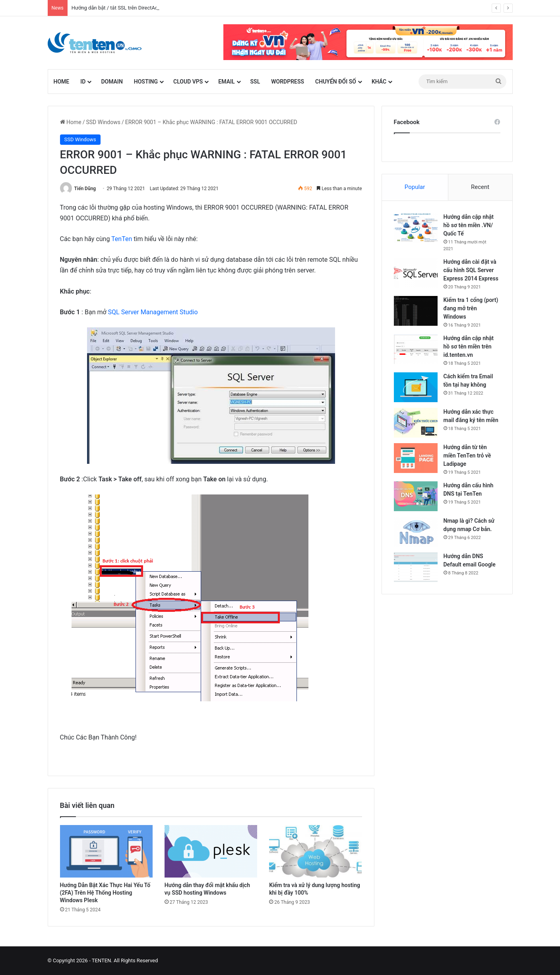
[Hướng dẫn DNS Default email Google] (416, 567)
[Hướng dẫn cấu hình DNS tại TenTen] (416, 496)
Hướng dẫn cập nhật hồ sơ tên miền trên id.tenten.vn (469, 346)
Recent (480, 187)
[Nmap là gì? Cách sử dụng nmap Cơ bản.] (416, 532)
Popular (415, 187)
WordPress (288, 82)
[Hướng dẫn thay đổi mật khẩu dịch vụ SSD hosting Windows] (211, 851)
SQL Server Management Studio (153, 312)
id (83, 82)
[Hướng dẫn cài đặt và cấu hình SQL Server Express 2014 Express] (416, 273)
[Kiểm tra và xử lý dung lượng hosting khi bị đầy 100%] (315, 851)
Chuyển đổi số (336, 82)
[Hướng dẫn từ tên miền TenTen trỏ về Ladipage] (416, 458)
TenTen (122, 239)
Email (226, 82)
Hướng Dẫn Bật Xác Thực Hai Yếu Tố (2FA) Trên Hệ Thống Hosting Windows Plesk (105, 893)
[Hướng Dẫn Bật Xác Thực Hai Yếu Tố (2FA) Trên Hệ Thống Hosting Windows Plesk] (106, 851)
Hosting (146, 82)
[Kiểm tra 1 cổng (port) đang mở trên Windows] (416, 311)
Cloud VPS (188, 82)
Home (62, 82)
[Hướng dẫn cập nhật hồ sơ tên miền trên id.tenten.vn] (416, 349)
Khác (379, 82)
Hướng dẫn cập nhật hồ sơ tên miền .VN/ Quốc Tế (469, 225)
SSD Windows (103, 122)
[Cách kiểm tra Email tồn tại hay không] (416, 387)
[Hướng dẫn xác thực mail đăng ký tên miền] (416, 423)
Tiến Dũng (85, 189)
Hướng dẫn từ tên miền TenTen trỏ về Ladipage (467, 455)
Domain (112, 82)
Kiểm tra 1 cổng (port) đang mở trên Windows (471, 308)
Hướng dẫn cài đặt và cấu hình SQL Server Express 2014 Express (471, 270)
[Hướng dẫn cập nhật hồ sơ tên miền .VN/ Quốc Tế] (416, 228)
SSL (255, 82)
